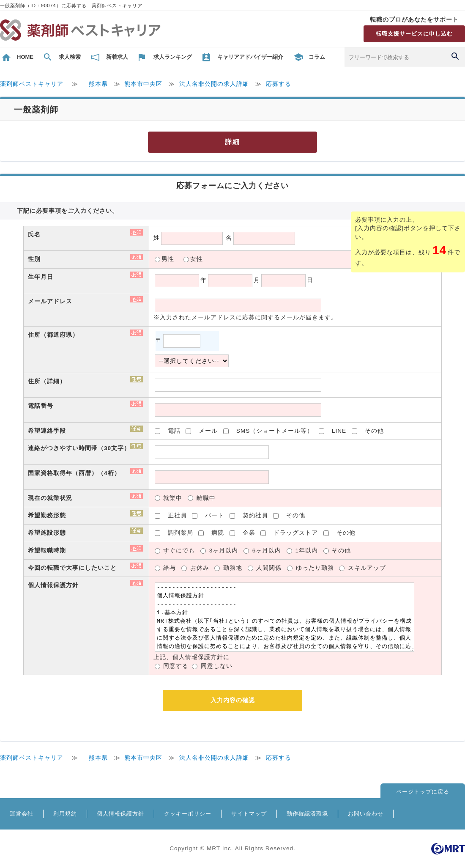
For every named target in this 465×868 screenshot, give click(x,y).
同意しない (217, 666)
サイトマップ (249, 814)
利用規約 (65, 814)
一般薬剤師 (36, 110)
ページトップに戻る (423, 792)
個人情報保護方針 (120, 814)
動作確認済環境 (307, 814)
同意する (176, 666)
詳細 (232, 142)
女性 (197, 259)
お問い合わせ (366, 814)
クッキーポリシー (188, 814)
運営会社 (22, 814)
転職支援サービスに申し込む (414, 34)
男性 (168, 259)
